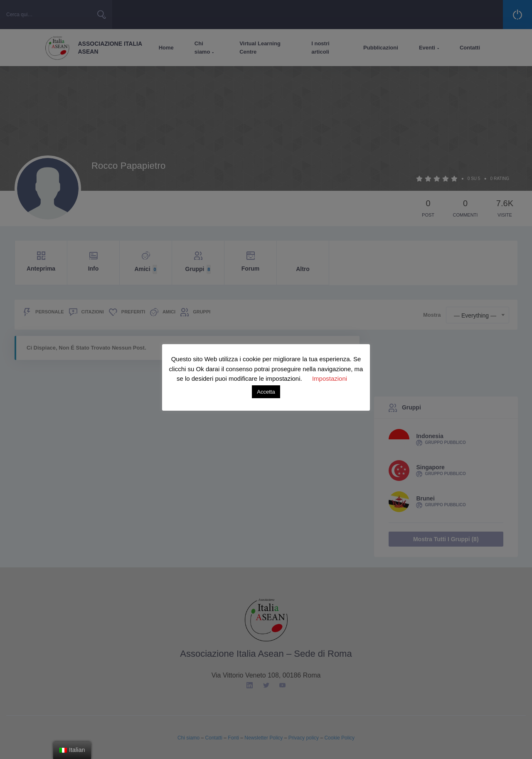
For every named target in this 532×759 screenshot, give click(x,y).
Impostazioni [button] (330, 378)
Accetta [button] (266, 392)
